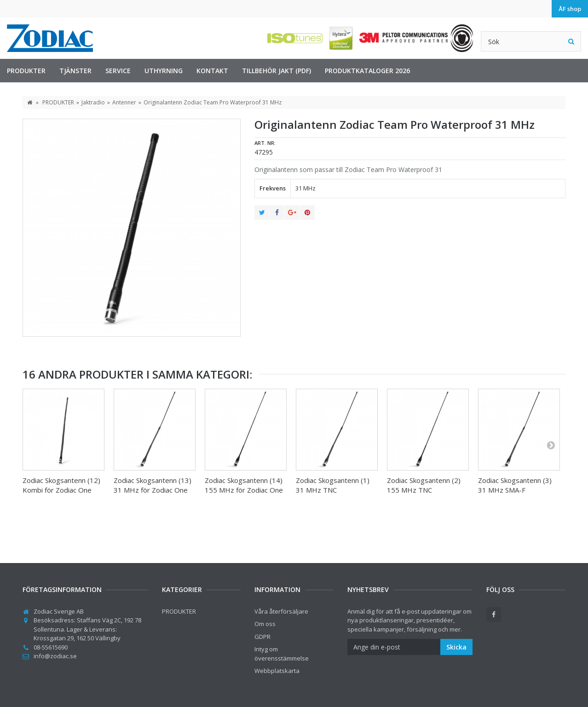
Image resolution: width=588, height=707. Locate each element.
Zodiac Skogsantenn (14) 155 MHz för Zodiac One (244, 485)
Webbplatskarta (277, 671)
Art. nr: (265, 143)
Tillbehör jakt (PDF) (277, 71)
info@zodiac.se (55, 656)
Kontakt (212, 71)
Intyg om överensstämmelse (282, 654)
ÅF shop (570, 9)
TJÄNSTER (75, 71)
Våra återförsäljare (281, 611)
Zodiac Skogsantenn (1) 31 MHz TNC (333, 485)
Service (118, 71)
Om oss (265, 624)
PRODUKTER (26, 71)
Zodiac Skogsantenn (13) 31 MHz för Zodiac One (153, 485)
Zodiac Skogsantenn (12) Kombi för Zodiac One (61, 485)
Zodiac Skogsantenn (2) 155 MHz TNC (424, 485)
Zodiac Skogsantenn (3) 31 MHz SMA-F (515, 485)
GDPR (262, 637)
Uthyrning (164, 71)
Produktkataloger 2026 (367, 71)
